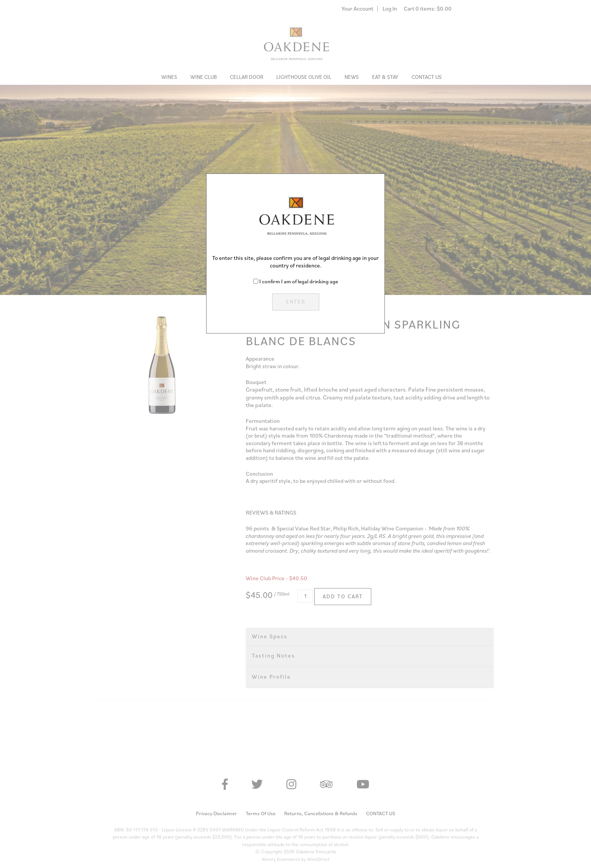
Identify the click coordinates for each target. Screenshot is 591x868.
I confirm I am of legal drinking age (299, 281)
